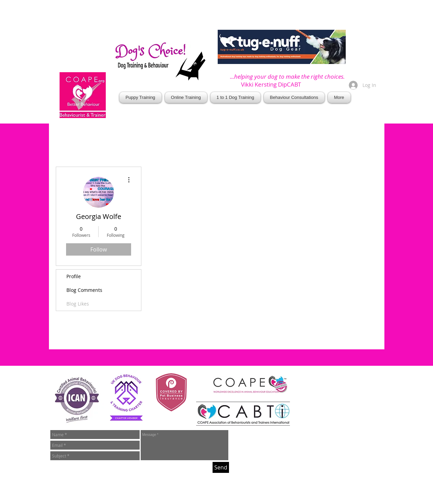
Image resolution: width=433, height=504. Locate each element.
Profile (74, 276)
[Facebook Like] (277, 117)
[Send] (221, 467)
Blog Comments (84, 290)
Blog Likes (78, 304)
